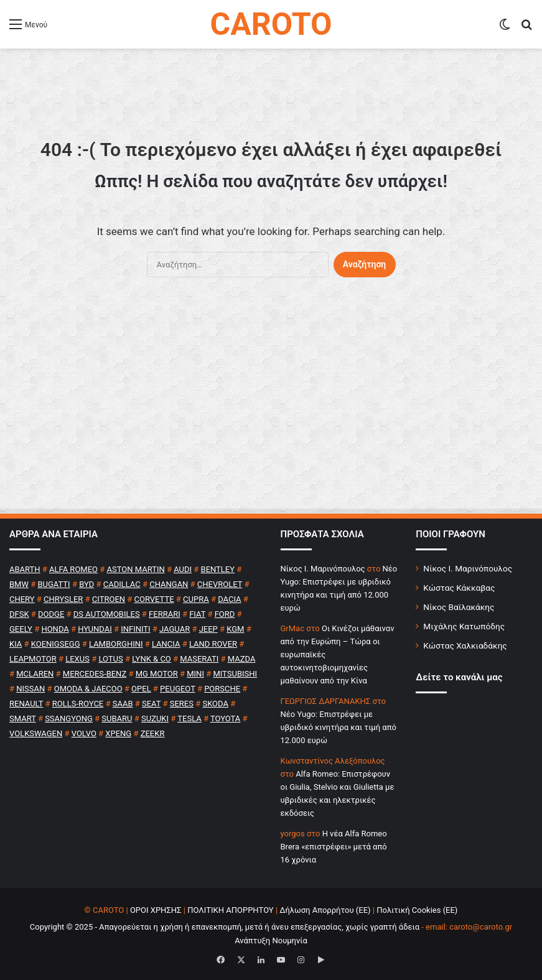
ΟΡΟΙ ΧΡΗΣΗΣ (156, 910)
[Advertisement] (271, 408)
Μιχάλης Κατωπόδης (464, 626)
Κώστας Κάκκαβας (459, 588)
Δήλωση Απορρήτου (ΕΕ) (325, 910)
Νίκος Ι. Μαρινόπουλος (468, 568)
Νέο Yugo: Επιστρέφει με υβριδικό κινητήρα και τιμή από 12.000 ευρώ (339, 727)
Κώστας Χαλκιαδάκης (465, 645)
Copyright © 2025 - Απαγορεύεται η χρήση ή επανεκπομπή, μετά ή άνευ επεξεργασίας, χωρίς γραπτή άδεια (225, 927)
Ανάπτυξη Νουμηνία (271, 941)
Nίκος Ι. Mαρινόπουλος (323, 569)
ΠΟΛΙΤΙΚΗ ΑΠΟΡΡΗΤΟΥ (231, 910)
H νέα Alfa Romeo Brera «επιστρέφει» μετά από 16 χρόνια (334, 847)
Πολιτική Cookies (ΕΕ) (417, 910)
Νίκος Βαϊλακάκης (459, 607)
